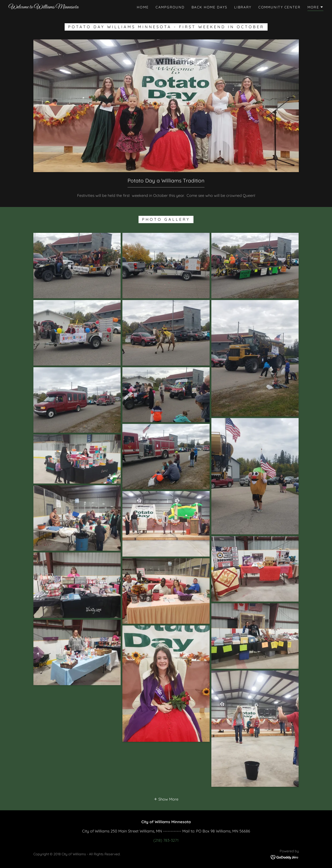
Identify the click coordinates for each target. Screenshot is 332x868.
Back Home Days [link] (209, 7)
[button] (315, 8)
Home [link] (143, 7)
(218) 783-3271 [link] (166, 840)
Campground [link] (170, 7)
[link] (44, 7)
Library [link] (243, 7)
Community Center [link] (279, 7)
